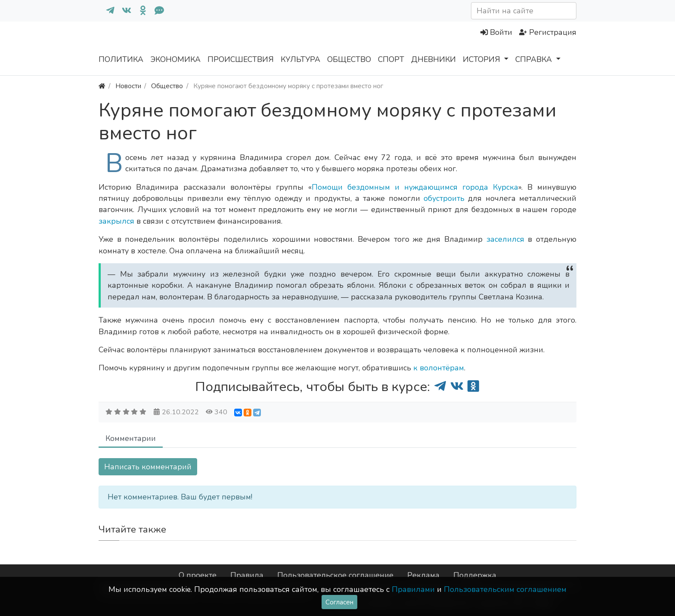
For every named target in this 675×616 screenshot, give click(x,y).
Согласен (339, 602)
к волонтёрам (439, 368)
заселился (507, 239)
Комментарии (131, 438)
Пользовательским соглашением (505, 589)
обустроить (446, 198)
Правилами (413, 589)
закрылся (118, 221)
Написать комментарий (148, 467)
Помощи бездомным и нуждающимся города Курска (415, 187)
